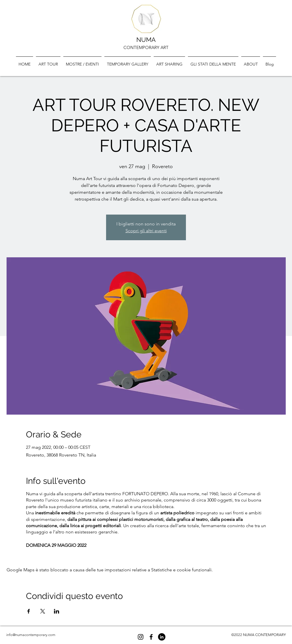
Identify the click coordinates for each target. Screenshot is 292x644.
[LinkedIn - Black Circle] (162, 637)
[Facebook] (151, 637)
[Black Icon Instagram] (141, 637)
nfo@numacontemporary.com (31, 635)
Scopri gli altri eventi (146, 231)
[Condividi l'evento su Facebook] (29, 611)
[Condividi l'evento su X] (43, 611)
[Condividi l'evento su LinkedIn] (57, 611)
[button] (128, 62)
